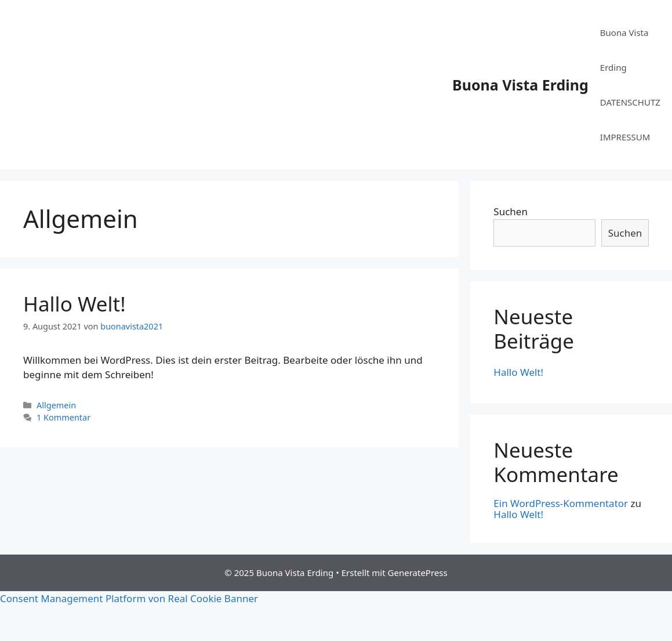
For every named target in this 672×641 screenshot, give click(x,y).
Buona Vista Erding (520, 85)
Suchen (511, 211)
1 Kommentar (63, 417)
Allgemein (56, 405)
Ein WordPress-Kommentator (561, 503)
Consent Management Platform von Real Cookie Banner (129, 598)
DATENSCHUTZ (630, 102)
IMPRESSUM (625, 137)
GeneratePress (418, 573)
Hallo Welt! (75, 304)
